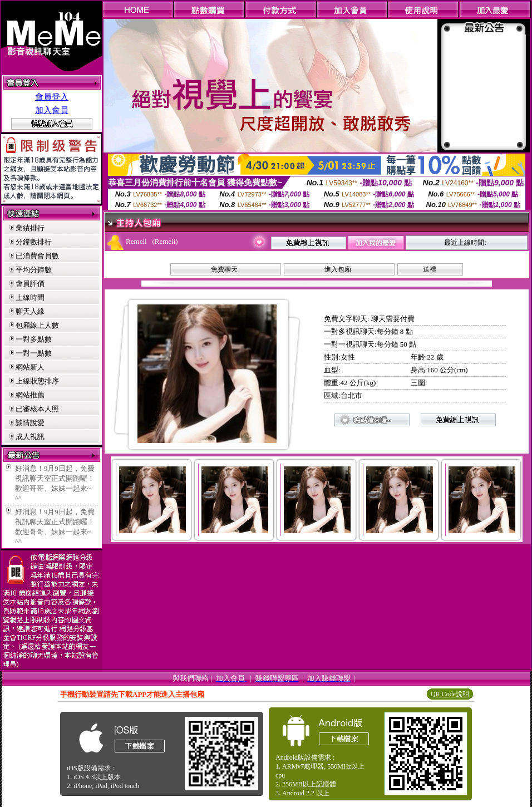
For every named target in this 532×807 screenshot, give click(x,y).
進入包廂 (338, 269)
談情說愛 (30, 423)
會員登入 (52, 97)
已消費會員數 (37, 256)
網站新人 (30, 367)
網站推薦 (30, 395)
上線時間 (30, 297)
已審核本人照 (37, 409)
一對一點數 (34, 353)
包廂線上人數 (37, 325)
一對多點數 (34, 339)
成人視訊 (30, 437)
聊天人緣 (30, 311)
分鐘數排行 (34, 242)
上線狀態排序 (37, 381)
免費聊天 (224, 269)
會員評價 (30, 284)
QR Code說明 (450, 694)
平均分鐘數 (34, 270)
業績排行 (30, 228)
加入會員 (52, 110)
